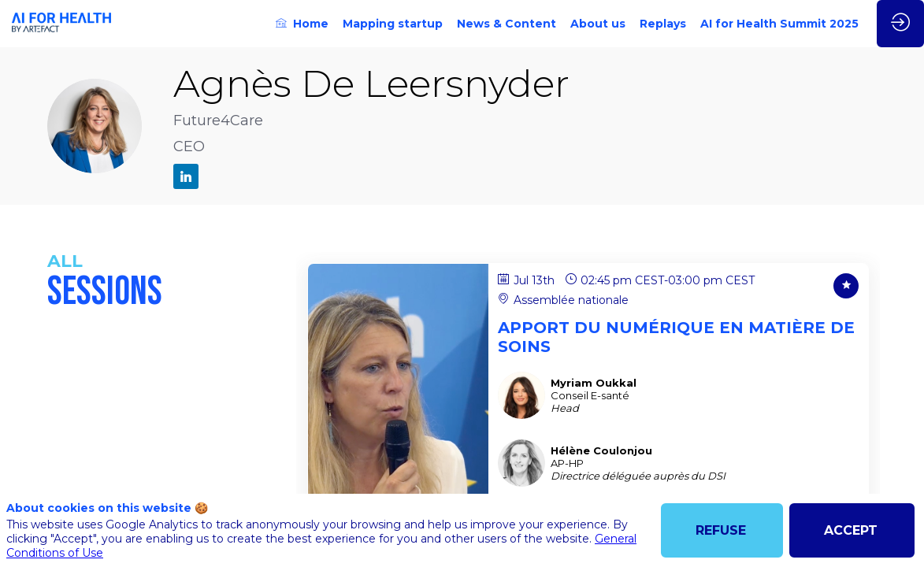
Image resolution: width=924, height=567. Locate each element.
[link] (302, 24)
